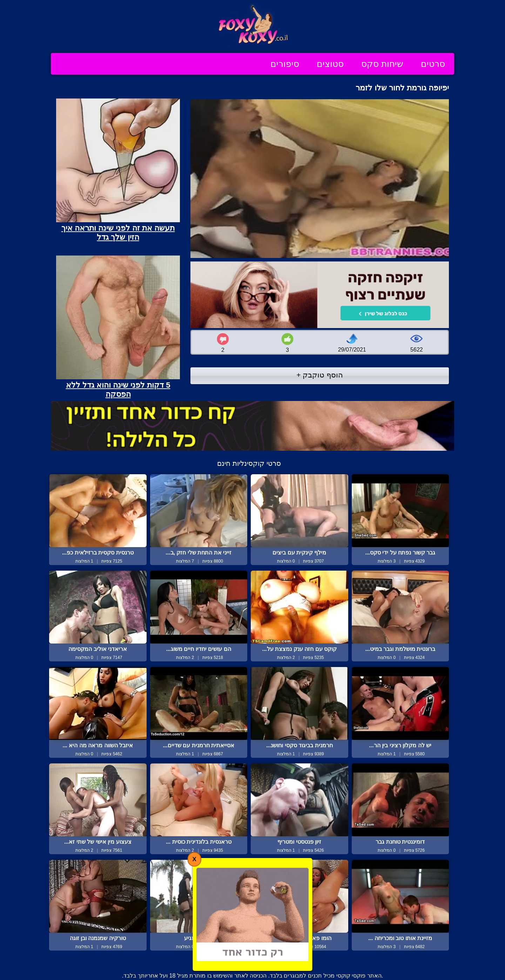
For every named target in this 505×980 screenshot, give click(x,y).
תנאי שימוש (210, 960)
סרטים (433, 64)
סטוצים (330, 64)
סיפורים (285, 64)
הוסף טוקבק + (320, 375)
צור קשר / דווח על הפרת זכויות (272, 960)
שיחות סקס (382, 64)
